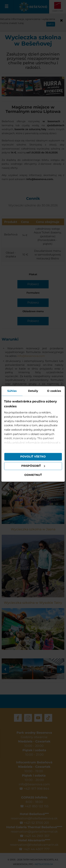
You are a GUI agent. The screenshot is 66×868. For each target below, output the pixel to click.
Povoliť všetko (33, 457)
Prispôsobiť (33, 466)
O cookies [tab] (54, 391)
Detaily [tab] (33, 391)
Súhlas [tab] (12, 391)
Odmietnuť (33, 475)
